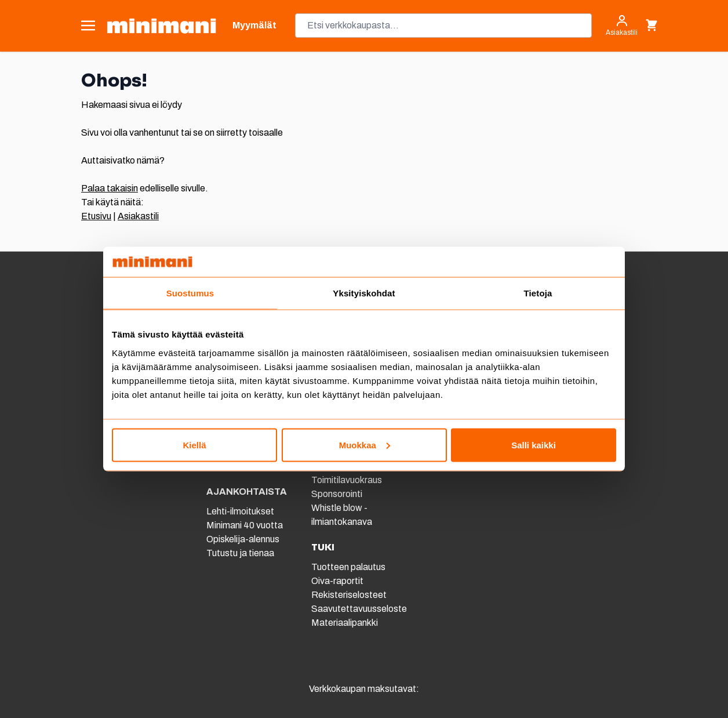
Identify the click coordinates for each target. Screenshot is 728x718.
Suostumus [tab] (190, 293)
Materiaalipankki (345, 623)
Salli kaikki (534, 445)
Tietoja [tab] (538, 293)
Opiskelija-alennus (243, 539)
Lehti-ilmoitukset (240, 511)
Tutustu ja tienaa (240, 553)
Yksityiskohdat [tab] (364, 293)
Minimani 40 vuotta (245, 525)
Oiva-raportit (337, 581)
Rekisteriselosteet (349, 595)
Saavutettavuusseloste (359, 609)
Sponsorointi (337, 494)
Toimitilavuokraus (347, 480)
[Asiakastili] (622, 26)
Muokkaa (365, 445)
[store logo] (161, 26)
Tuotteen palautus (349, 567)
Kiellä (194, 445)
